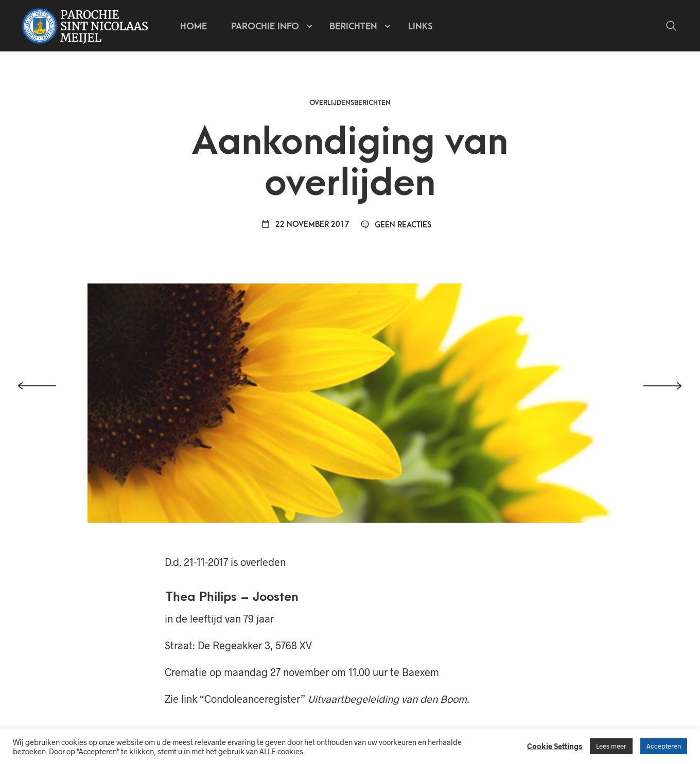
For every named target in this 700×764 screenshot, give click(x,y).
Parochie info (265, 26)
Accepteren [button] (664, 746)
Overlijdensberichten (350, 105)
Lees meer (611, 746)
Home (194, 26)
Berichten (353, 26)
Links (420, 26)
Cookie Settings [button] (555, 746)
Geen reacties (396, 228)
